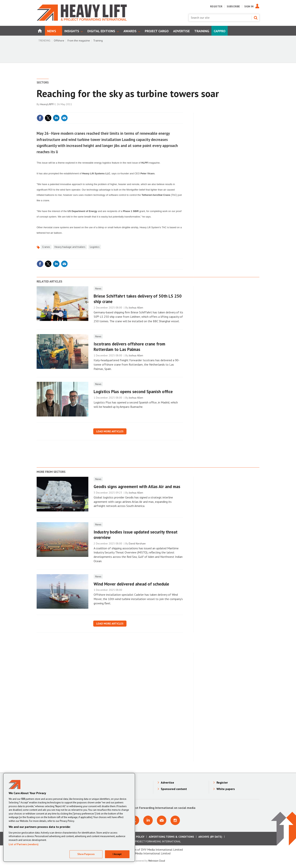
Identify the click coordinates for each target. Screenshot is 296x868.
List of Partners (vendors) (24, 844)
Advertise (167, 782)
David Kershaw (137, 543)
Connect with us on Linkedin (148, 820)
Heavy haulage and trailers (70, 247)
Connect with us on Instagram (175, 820)
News (98, 289)
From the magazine (79, 41)
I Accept (117, 854)
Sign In (249, 6)
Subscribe (233, 6)
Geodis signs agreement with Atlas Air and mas (137, 486)
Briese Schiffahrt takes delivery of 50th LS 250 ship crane (138, 299)
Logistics (95, 247)
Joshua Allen (136, 308)
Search (256, 18)
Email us (162, 820)
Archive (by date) (210, 837)
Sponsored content (174, 789)
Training (98, 41)
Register (216, 6)
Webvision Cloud (157, 861)
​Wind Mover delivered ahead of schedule (131, 584)
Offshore (59, 41)
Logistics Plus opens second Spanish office (133, 392)
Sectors (43, 82)
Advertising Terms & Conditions (171, 837)
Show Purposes (86, 854)
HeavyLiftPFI (47, 104)
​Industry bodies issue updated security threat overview (136, 535)
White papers (226, 789)
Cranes (46, 247)
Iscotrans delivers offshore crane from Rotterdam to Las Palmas (129, 347)
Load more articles (110, 431)
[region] (69, 817)
